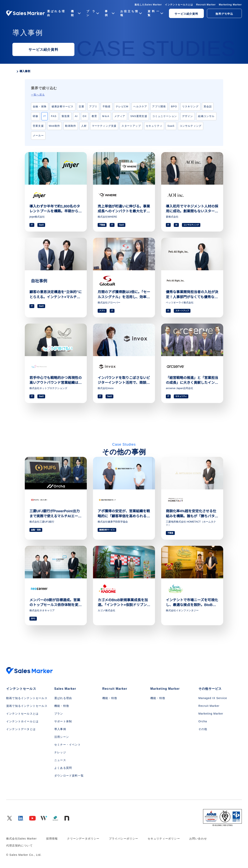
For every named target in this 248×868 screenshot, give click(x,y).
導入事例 (60, 729)
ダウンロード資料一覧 (69, 776)
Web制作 (55, 126)
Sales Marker (65, 689)
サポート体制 (63, 721)
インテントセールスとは (179, 5)
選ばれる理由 (56, 13)
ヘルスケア (140, 106)
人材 (84, 126)
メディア (120, 116)
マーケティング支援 (104, 126)
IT (45, 116)
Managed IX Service (213, 698)
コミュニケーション (165, 116)
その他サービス (210, 689)
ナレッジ (60, 752)
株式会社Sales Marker (22, 839)
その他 (203, 729)
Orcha (203, 721)
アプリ (93, 106)
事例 (109, 13)
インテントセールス (21, 689)
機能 (76, 13)
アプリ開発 (159, 106)
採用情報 (52, 839)
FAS (54, 116)
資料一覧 (155, 13)
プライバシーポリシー (124, 839)
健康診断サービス (63, 106)
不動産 (107, 106)
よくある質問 (63, 768)
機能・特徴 (62, 706)
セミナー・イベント (68, 745)
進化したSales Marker (148, 5)
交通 (81, 106)
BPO (174, 106)
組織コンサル (206, 116)
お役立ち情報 (131, 13)
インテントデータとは (21, 729)
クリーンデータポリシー (83, 839)
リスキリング (190, 106)
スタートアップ (131, 126)
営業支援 (38, 126)
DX (85, 116)
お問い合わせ (198, 839)
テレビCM (122, 106)
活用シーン (62, 737)
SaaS (171, 126)
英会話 (208, 106)
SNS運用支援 (139, 116)
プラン (93, 13)
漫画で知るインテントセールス (27, 706)
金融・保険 (40, 106)
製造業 (66, 116)
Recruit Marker (206, 5)
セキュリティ (154, 126)
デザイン (188, 116)
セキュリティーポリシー (164, 839)
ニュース (60, 760)
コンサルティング (191, 126)
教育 (94, 116)
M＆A (106, 116)
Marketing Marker (230, 5)
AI (76, 116)
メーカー (38, 136)
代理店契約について (19, 846)
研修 (35, 116)
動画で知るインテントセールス (27, 698)
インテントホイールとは (22, 721)
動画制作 (71, 126)
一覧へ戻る (38, 95)
